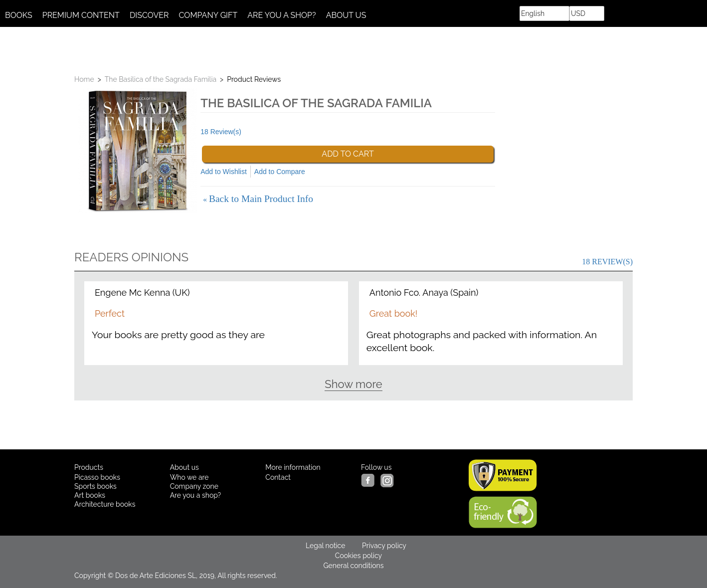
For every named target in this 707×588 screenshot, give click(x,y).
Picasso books (97, 477)
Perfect (110, 313)
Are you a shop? (196, 495)
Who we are (189, 477)
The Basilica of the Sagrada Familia (161, 79)
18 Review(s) (221, 132)
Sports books (95, 486)
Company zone (194, 486)
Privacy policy (384, 546)
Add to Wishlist (224, 172)
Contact (278, 477)
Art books (90, 495)
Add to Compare (280, 172)
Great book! (393, 313)
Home (84, 79)
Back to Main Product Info (258, 199)
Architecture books (105, 504)
